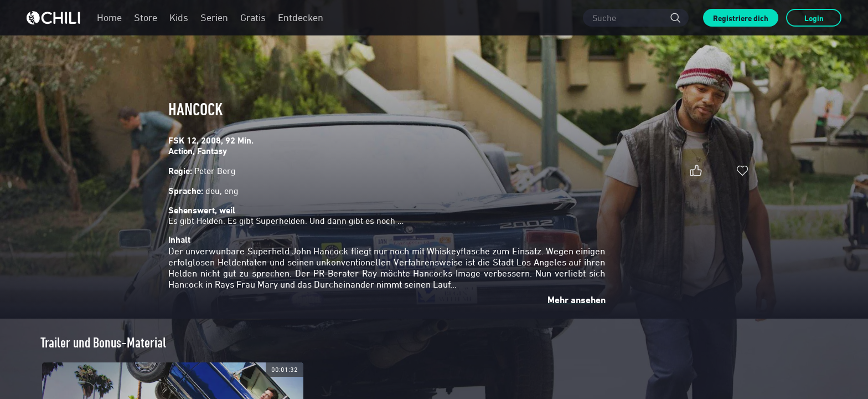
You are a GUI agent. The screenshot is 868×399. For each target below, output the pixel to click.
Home (109, 17)
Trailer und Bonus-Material (103, 343)
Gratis (253, 17)
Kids (179, 17)
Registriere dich (741, 18)
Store (146, 17)
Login (814, 18)
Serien (214, 17)
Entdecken (301, 17)
